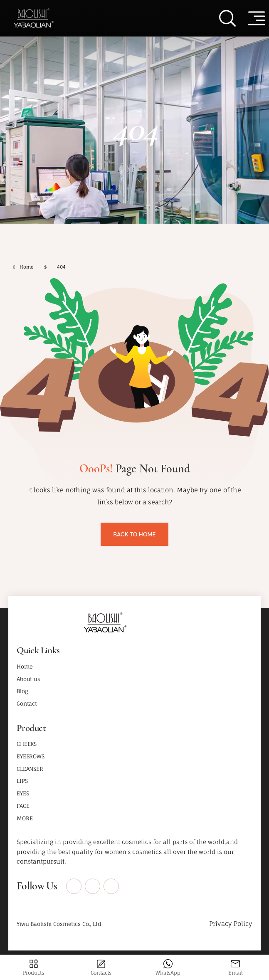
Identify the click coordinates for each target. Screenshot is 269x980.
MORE (25, 818)
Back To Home (134, 534)
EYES (23, 793)
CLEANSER (30, 769)
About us (28, 679)
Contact (27, 704)
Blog (22, 691)
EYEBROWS (31, 756)
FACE (23, 806)
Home (25, 666)
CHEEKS (27, 744)
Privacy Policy (231, 924)
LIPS (22, 781)
